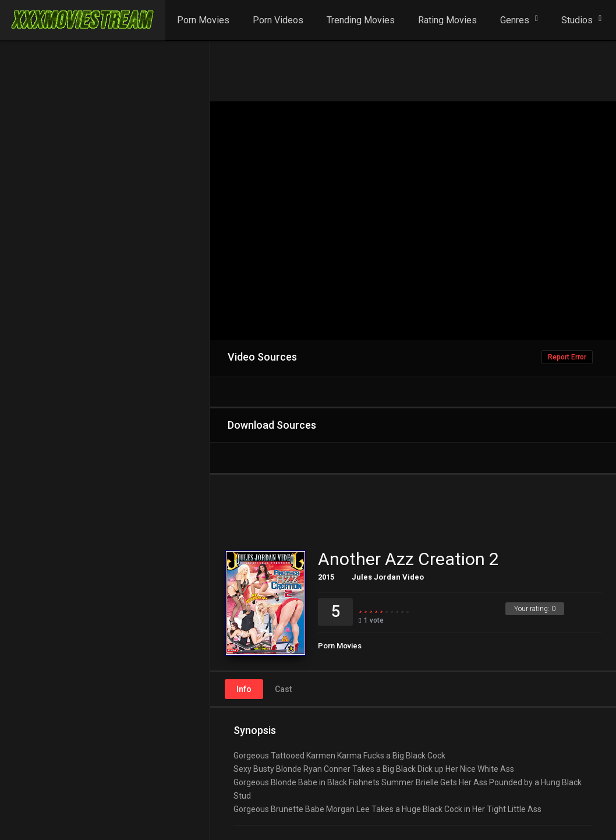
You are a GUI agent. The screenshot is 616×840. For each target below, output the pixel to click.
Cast (283, 689)
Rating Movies (447, 20)
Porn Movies (203, 20)
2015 (326, 577)
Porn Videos (278, 20)
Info (244, 689)
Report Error (567, 357)
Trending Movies (361, 20)
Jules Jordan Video (388, 577)
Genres (515, 20)
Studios (577, 20)
